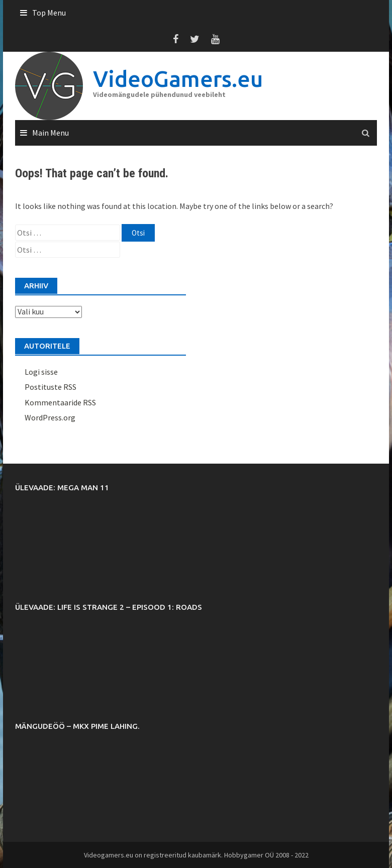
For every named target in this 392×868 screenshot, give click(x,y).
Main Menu (51, 133)
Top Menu (49, 13)
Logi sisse (41, 372)
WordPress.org (50, 417)
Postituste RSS (51, 387)
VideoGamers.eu (178, 79)
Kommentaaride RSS (60, 402)
